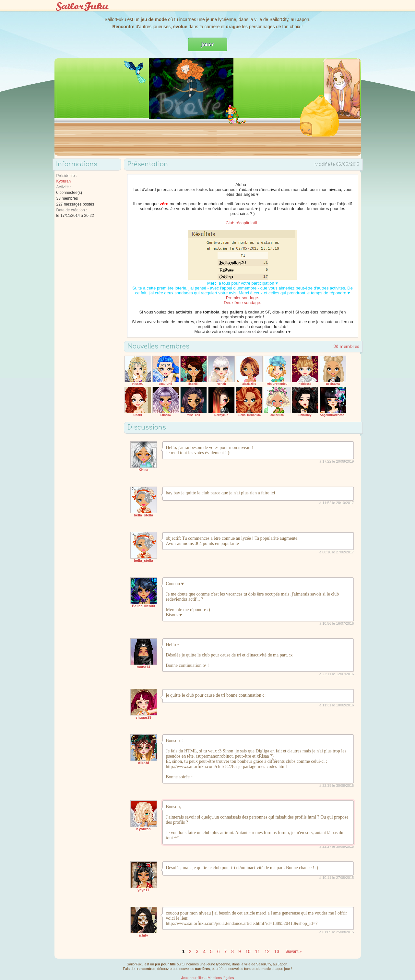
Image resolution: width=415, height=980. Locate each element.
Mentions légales (221, 978)
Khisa (144, 470)
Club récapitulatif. (243, 223)
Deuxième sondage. (243, 303)
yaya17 (143, 890)
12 (267, 951)
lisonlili (193, 384)
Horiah (221, 384)
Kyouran (64, 181)
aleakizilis (249, 384)
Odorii (138, 415)
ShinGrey (305, 415)
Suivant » (293, 951)
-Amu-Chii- (166, 384)
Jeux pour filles (193, 978)
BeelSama (333, 384)
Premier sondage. (243, 298)
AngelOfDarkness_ (333, 415)
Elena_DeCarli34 (249, 415)
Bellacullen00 (143, 606)
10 (248, 951)
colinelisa (277, 415)
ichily (143, 935)
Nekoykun (221, 415)
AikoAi (143, 763)
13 (277, 951)
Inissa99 (138, 384)
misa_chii (193, 415)
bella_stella (143, 515)
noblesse (305, 384)
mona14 (144, 667)
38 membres (346, 347)
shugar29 (143, 717)
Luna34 (166, 415)
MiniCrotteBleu (277, 384)
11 (257, 951)
